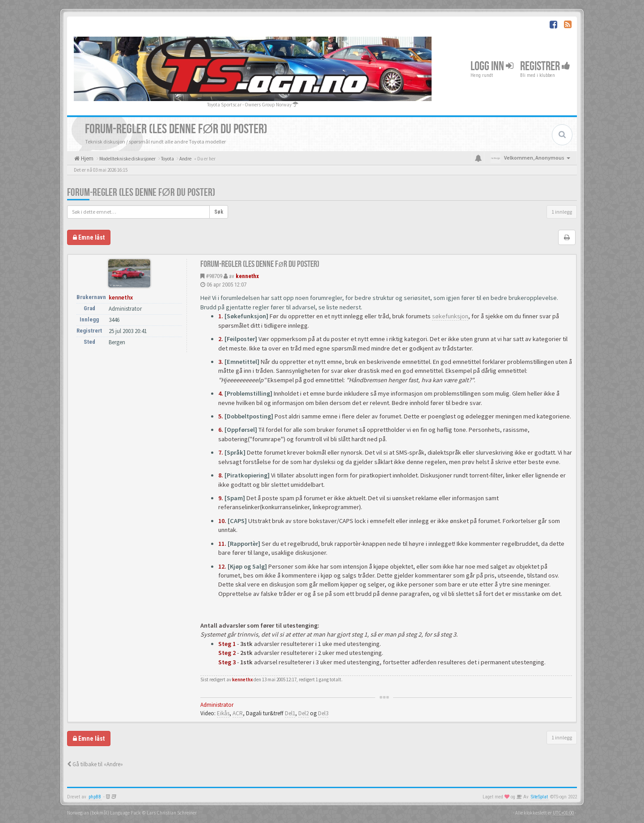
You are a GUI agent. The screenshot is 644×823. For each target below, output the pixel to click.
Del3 (323, 713)
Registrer (545, 66)
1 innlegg (562, 212)
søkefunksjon (450, 316)
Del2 (303, 713)
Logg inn (492, 66)
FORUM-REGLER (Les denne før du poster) (141, 192)
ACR (238, 713)
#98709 (214, 276)
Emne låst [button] (89, 237)
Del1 (290, 713)
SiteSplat (539, 797)
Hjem (87, 158)
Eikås (223, 713)
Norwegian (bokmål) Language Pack (104, 813)
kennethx (247, 276)
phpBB (95, 797)
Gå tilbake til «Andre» (95, 764)
